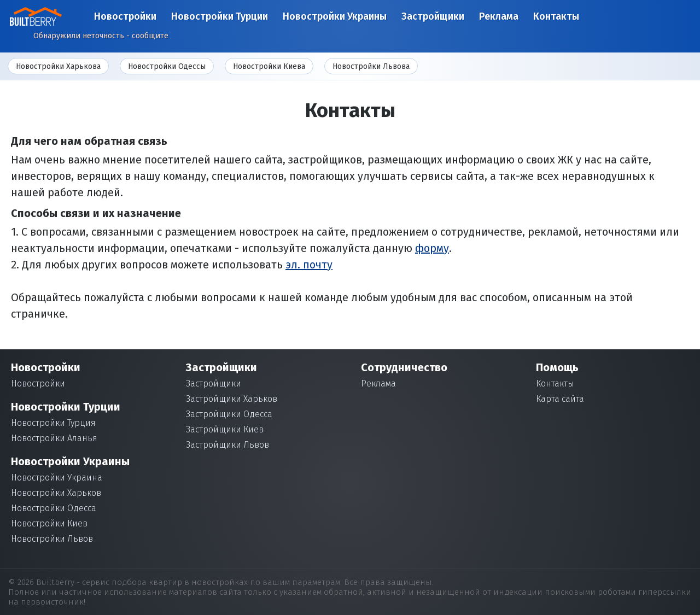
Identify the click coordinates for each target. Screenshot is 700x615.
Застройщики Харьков (232, 399)
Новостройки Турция (53, 423)
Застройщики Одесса (229, 414)
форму (432, 248)
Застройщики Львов (227, 445)
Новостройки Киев (49, 523)
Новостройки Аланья (54, 438)
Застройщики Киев (225, 429)
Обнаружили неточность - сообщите (101, 36)
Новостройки (125, 16)
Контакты (556, 16)
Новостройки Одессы (167, 66)
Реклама (499, 16)
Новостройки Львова (371, 66)
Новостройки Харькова (58, 66)
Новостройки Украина (57, 478)
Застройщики (433, 16)
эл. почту (309, 265)
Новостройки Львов (52, 539)
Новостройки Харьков (56, 493)
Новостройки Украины (335, 16)
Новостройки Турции (220, 16)
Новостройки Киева (269, 66)
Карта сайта (560, 399)
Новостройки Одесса (54, 508)
